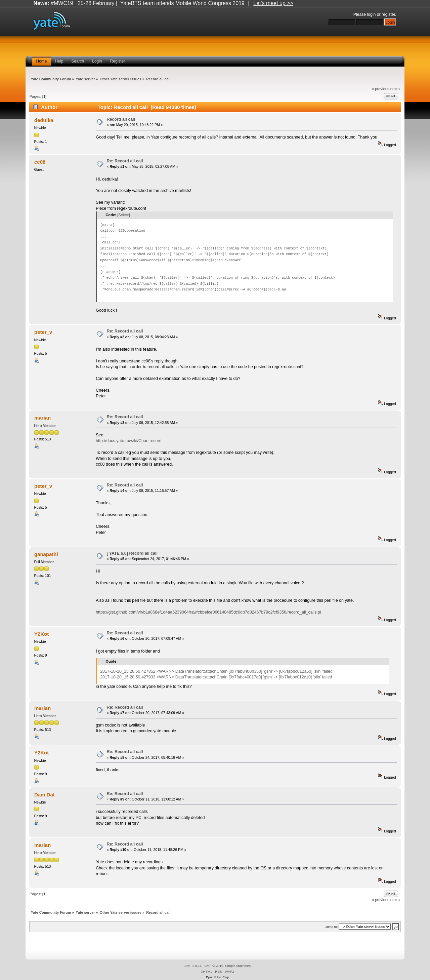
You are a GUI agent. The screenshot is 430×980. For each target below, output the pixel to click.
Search (78, 61)
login (372, 14)
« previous (381, 89)
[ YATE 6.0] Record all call (132, 553)
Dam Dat (45, 795)
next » (396, 89)
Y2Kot (41, 634)
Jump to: (332, 927)
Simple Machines (238, 966)
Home (42, 61)
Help (59, 61)
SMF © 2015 (214, 966)
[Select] (123, 215)
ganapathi (46, 554)
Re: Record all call (125, 161)
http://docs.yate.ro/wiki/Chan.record (128, 441)
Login (97, 61)
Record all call (121, 119)
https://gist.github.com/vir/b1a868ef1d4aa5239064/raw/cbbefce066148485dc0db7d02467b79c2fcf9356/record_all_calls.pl (208, 612)
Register (118, 61)
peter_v (43, 332)
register (388, 14)
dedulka (44, 120)
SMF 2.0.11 (193, 966)
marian (42, 418)
